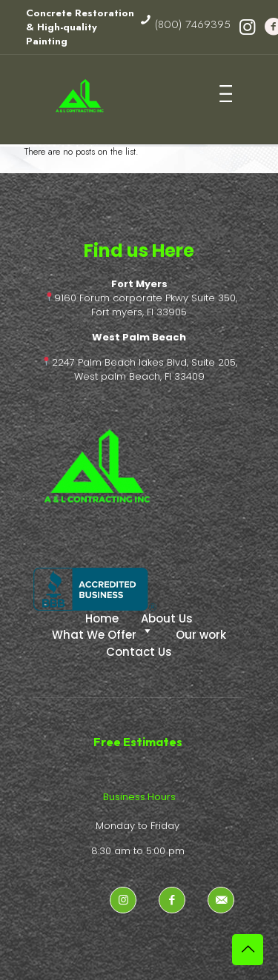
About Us (167, 618)
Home (102, 618)
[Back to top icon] (248, 950)
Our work (201, 635)
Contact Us (139, 652)
